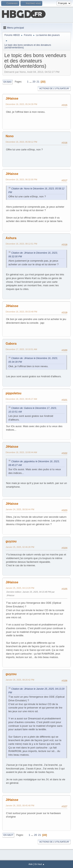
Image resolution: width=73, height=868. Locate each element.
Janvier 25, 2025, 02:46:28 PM (20, 547)
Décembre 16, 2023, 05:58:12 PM (21, 142)
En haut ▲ (40, 864)
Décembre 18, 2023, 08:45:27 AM (21, 399)
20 (34, 82)
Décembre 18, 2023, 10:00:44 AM (21, 452)
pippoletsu (14, 393)
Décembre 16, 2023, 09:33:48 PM (21, 312)
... (31, 82)
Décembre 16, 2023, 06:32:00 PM (21, 179)
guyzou (11, 541)
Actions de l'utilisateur (54, 88)
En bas (7, 82)
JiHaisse (12, 98)
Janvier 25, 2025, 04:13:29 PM (20, 588)
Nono (10, 136)
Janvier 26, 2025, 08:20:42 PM (20, 680)
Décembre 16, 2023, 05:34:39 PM (21, 104)
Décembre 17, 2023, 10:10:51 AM (21, 349)
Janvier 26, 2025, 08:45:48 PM (20, 806)
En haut (8, 835)
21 (38, 82)
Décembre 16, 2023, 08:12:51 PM (21, 244)
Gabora (11, 344)
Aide (31, 864)
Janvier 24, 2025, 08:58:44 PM (20, 509)
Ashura (11, 238)
